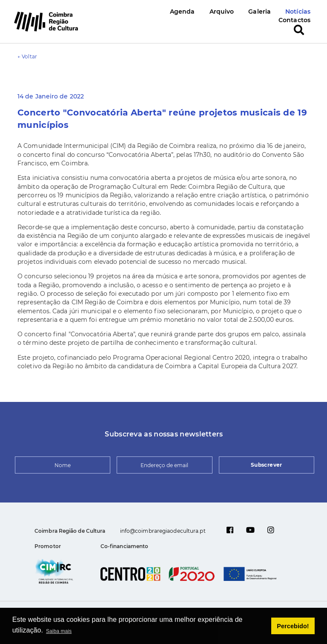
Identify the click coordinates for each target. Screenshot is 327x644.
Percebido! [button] (293, 626)
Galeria (260, 12)
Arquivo (222, 12)
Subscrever (267, 465)
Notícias (298, 12)
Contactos (294, 20)
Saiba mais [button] (59, 631)
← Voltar (27, 56)
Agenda (182, 12)
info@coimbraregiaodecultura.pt (163, 531)
